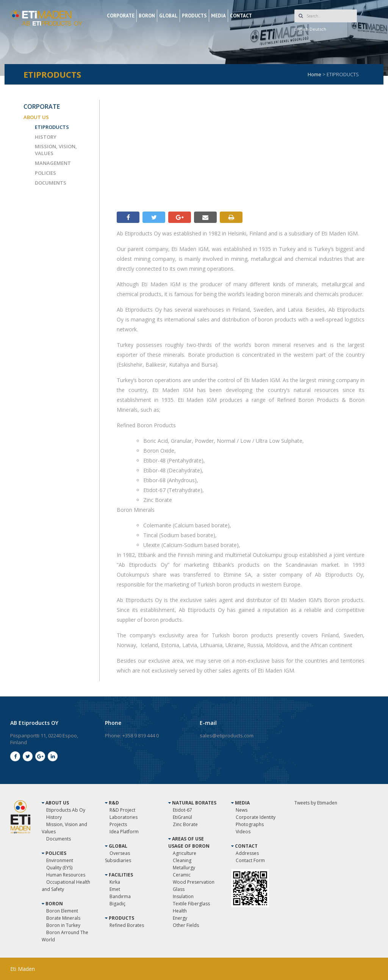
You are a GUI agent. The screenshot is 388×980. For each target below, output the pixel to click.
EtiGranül (182, 817)
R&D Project (122, 810)
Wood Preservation (194, 882)
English (301, 29)
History (54, 817)
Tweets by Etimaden (316, 803)
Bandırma (120, 896)
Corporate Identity (256, 817)
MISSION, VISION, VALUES (56, 150)
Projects (118, 824)
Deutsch (318, 29)
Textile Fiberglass (191, 904)
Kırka (115, 882)
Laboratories (124, 817)
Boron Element (62, 911)
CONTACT (241, 16)
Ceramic (182, 875)
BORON (147, 16)
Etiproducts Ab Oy (66, 810)
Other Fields (186, 925)
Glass (179, 889)
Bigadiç (117, 904)
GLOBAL (168, 16)
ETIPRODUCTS (52, 127)
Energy (180, 918)
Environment (60, 860)
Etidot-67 (182, 810)
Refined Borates (127, 925)
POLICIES (45, 173)
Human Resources (66, 875)
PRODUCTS (194, 16)
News (242, 810)
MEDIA (218, 16)
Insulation (183, 896)
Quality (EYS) (59, 868)
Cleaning (182, 860)
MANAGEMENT (53, 163)
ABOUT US (36, 117)
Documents (59, 839)
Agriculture (185, 853)
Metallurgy (184, 868)
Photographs (250, 824)
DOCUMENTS (51, 183)
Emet (115, 889)
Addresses (247, 853)
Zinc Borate (185, 824)
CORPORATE (121, 16)
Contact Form (250, 860)
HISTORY (46, 137)
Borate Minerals (63, 918)
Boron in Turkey (63, 925)
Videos (243, 832)
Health (180, 911)
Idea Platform (124, 832)
